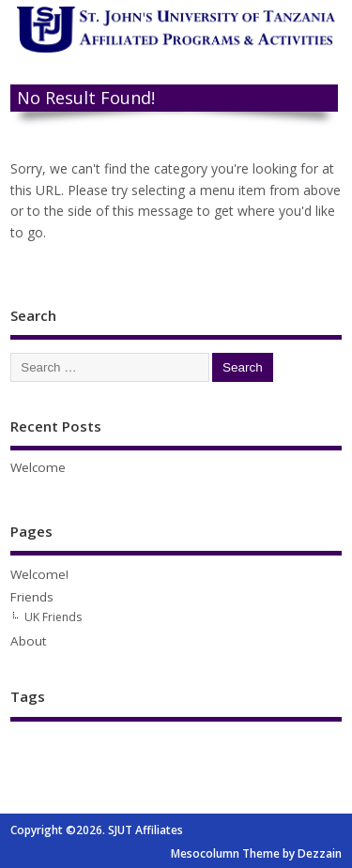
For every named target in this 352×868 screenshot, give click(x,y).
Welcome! (39, 574)
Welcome (38, 467)
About (28, 641)
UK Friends (53, 617)
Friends (32, 597)
